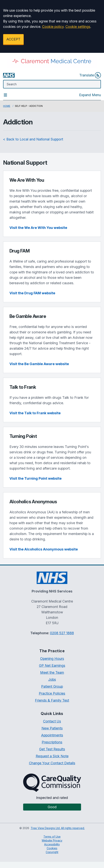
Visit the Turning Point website (36, 478)
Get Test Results (52, 749)
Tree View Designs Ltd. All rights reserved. (58, 828)
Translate (90, 75)
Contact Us (52, 721)
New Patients (52, 728)
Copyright (52, 852)
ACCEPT (13, 39)
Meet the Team (52, 672)
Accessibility (52, 844)
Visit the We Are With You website (38, 228)
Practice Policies (52, 693)
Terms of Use (52, 837)
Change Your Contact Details (52, 763)
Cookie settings (78, 27)
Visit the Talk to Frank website (35, 413)
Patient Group (52, 686)
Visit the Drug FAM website (32, 293)
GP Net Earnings (52, 666)
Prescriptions (52, 742)
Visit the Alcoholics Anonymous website (44, 549)
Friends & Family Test (52, 700)
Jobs (52, 679)
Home (7, 106)
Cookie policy (53, 27)
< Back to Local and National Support (33, 139)
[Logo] (52, 62)
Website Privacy (52, 840)
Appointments (52, 735)
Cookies (52, 848)
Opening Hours (52, 659)
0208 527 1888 (62, 633)
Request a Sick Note (52, 756)
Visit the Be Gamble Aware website (39, 364)
